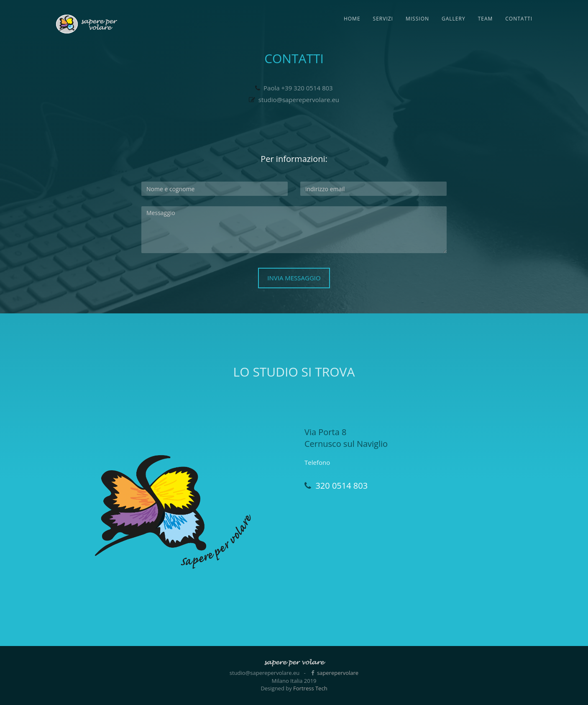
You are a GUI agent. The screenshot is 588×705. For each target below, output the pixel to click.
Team (486, 19)
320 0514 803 (341, 486)
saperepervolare (338, 673)
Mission (417, 19)
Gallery (454, 19)
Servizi (383, 19)
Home (352, 19)
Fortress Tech (310, 688)
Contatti (519, 19)
